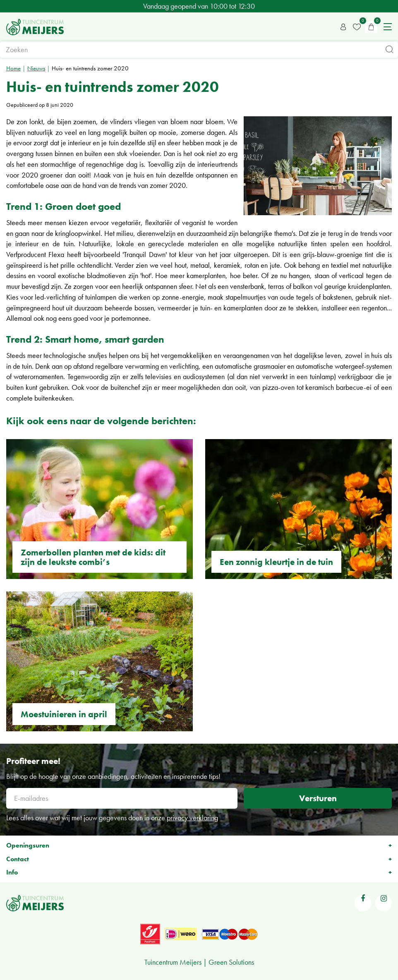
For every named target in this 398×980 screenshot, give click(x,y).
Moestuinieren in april (64, 714)
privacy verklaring (192, 818)
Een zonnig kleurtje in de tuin (276, 562)
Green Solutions (231, 962)
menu (388, 27)
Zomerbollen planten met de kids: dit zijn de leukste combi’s (93, 557)
